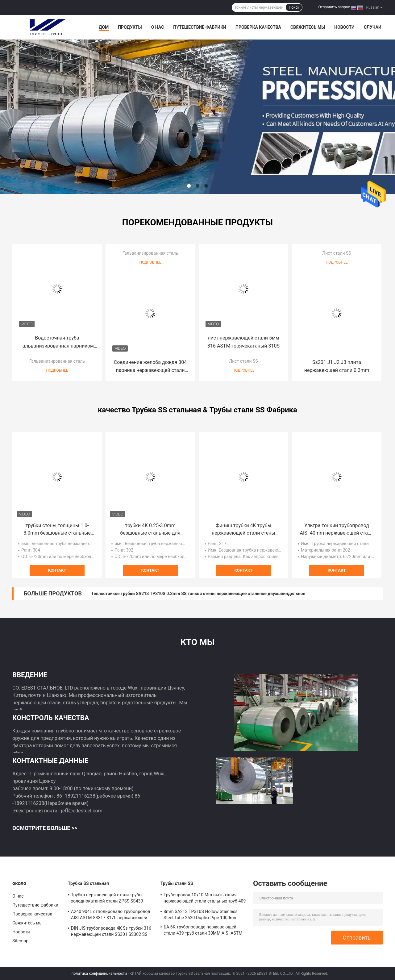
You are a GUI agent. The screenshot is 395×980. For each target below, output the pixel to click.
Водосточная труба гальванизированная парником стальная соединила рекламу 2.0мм (57, 342)
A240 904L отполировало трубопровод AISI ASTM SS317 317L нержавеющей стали (111, 915)
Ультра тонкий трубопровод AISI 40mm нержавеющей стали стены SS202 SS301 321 (337, 530)
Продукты (130, 27)
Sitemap (20, 941)
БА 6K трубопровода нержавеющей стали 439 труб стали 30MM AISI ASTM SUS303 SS (203, 931)
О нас (158, 27)
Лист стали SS (243, 361)
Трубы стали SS (177, 883)
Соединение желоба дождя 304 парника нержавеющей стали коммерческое (150, 367)
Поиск (294, 7)
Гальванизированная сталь (57, 361)
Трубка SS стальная (88, 883)
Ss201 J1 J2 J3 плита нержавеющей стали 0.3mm (337, 366)
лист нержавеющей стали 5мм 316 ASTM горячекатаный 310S (243, 342)
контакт (57, 570)
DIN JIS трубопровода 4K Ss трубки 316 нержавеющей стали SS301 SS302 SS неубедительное (111, 932)
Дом (104, 27)
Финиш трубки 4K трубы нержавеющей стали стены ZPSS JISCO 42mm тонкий (243, 530)
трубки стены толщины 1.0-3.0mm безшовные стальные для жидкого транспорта (57, 530)
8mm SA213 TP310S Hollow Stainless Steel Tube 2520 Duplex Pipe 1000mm (201, 915)
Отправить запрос (334, 7)
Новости (344, 27)
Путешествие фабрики (200, 27)
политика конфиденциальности (99, 974)
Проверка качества (258, 27)
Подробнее (57, 370)
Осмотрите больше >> (45, 828)
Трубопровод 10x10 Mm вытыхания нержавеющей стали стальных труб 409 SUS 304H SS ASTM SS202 (205, 899)
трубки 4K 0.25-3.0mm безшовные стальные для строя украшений (150, 530)
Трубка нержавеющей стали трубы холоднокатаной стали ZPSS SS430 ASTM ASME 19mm (107, 899)
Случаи (373, 27)
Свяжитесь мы (308, 27)
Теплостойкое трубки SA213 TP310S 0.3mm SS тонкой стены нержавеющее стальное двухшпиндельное (198, 594)
